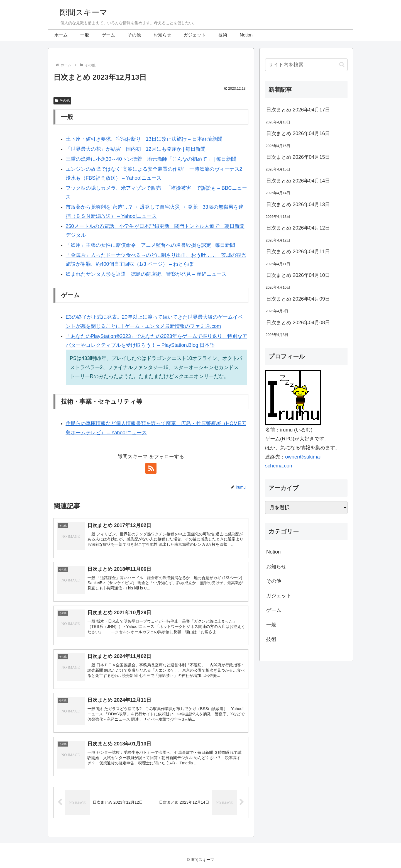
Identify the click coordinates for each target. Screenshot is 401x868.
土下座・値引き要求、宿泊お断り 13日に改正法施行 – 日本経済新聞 (144, 139)
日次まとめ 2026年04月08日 (298, 323)
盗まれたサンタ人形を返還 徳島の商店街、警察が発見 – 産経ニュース (146, 274)
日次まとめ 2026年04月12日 (298, 228)
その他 (62, 101)
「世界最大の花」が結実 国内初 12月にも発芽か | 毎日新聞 (136, 149)
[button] (342, 64)
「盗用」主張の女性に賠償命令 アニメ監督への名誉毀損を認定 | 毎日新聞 (151, 245)
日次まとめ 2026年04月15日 (298, 157)
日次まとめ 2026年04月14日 (298, 181)
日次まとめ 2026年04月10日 (298, 275)
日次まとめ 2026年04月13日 (298, 204)
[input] (306, 65)
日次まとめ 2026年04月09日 (298, 299)
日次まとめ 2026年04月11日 (298, 252)
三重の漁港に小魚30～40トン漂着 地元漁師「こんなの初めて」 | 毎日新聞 (151, 159)
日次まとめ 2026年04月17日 (298, 110)
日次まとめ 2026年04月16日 (298, 133)
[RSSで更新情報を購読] (151, 468)
